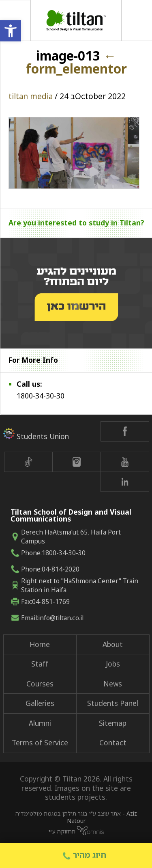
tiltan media (31, 96)
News (113, 684)
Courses (40, 684)
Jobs (113, 664)
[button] (11, 31)
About (113, 644)
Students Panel (113, 703)
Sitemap (113, 723)
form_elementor (76, 62)
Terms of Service (40, 742)
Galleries (40, 703)
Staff (40, 664)
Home (40, 644)
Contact (113, 742)
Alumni (40, 723)
